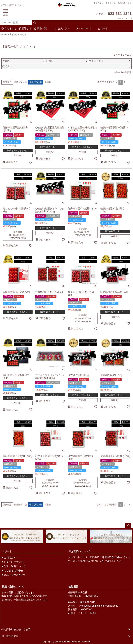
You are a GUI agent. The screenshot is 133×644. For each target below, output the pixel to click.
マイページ (83, 28)
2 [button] (125, 82)
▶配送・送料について (14, 566)
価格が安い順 (20, 82)
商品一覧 (40, 28)
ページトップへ (128, 525)
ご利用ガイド (125, 3)
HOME (4, 34)
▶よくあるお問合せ (12, 571)
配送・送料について (13, 587)
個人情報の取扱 (10, 636)
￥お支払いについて (79, 551)
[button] (129, 82)
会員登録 (111, 3)
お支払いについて (92, 561)
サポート (7, 551)
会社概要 (73, 587)
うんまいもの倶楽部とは (16, 28)
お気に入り (62, 28)
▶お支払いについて (12, 562)
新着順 (48, 82)
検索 (35, 23)
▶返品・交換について (14, 575)
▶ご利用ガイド (10, 558)
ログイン (99, 3)
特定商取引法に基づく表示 (16, 629)
